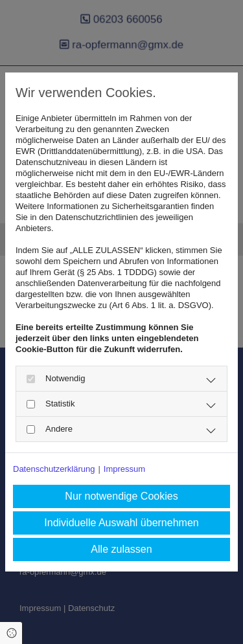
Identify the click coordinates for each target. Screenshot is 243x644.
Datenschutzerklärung (54, 469)
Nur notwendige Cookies (121, 496)
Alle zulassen (121, 549)
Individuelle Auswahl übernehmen (121, 523)
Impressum (124, 469)
